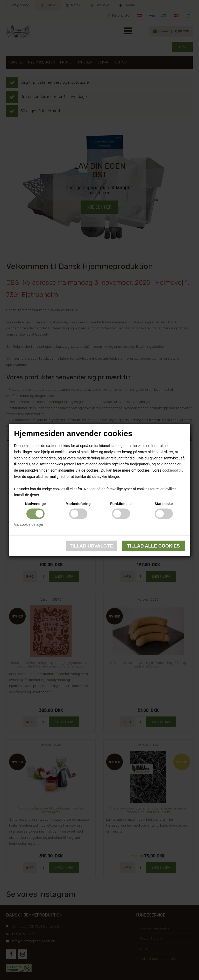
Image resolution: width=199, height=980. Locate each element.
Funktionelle (121, 504)
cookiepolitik (172, 470)
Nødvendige (35, 504)
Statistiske (164, 504)
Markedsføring (78, 504)
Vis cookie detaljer (29, 524)
